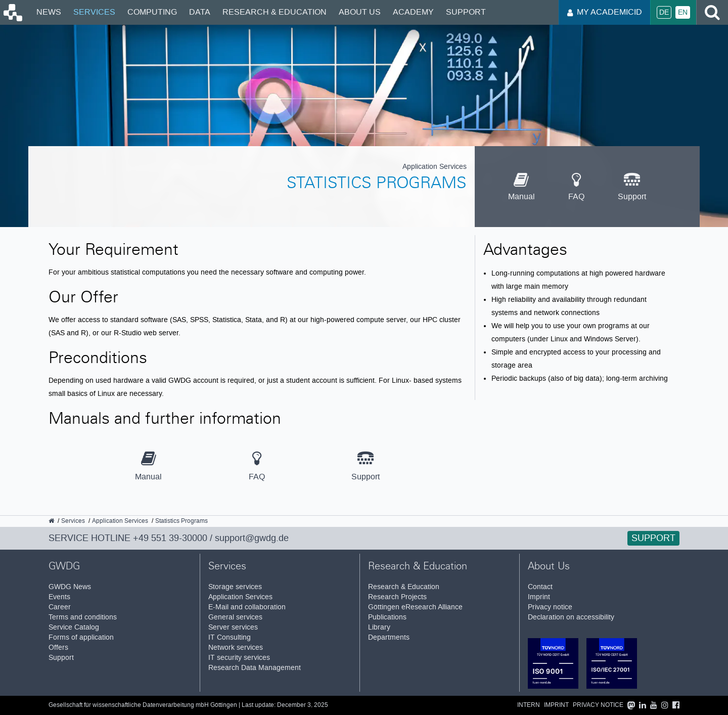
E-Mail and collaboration (247, 607)
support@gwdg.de (252, 538)
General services (235, 617)
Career (60, 607)
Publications (387, 617)
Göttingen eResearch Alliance (415, 607)
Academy (413, 12)
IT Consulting (230, 637)
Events (59, 597)
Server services (233, 627)
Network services (236, 647)
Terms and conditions (83, 617)
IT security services (239, 658)
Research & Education (275, 12)
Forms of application (81, 637)
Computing (152, 12)
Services (94, 12)
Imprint (539, 597)
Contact (540, 587)
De (664, 12)
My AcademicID (605, 12)
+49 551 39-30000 (170, 538)
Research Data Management (255, 668)
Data (200, 12)
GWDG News (70, 587)
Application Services (240, 597)
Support (466, 12)
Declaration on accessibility (571, 617)
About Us (360, 12)
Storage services (235, 587)
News (49, 12)
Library (379, 627)
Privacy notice (550, 607)
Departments (389, 637)
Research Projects (397, 597)
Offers (58, 647)
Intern (529, 705)
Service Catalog (74, 627)
